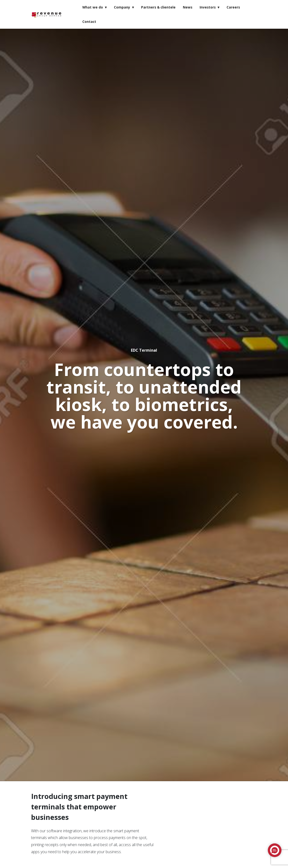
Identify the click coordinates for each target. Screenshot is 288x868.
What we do (93, 7)
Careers (233, 7)
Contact (89, 22)
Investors (208, 7)
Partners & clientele (158, 7)
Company (122, 7)
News (188, 7)
